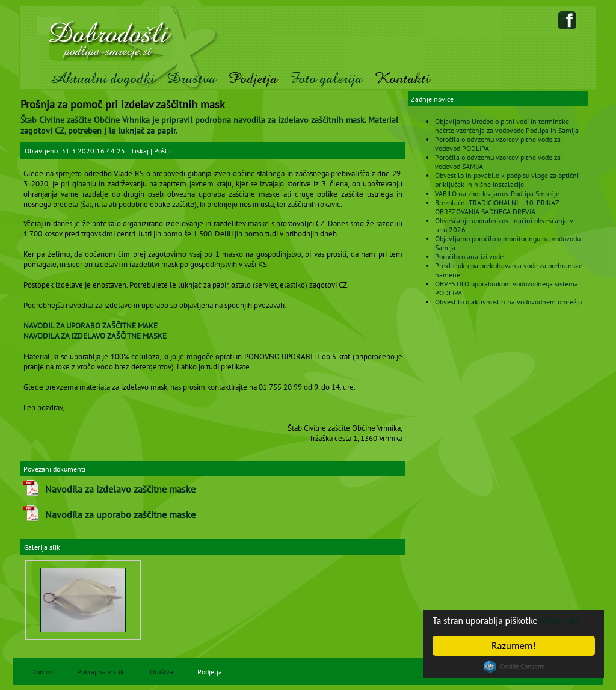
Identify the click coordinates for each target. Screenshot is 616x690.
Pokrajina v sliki (101, 672)
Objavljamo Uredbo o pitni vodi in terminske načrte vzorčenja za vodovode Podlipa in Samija (507, 126)
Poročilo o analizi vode (469, 257)
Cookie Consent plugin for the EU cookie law (514, 667)
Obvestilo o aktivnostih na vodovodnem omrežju (508, 302)
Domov (42, 672)
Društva (191, 79)
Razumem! (514, 646)
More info (566, 621)
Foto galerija (326, 79)
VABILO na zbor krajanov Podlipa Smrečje (497, 193)
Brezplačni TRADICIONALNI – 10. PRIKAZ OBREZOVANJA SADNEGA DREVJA (497, 207)
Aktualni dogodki (102, 79)
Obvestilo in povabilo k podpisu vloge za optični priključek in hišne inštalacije (507, 180)
